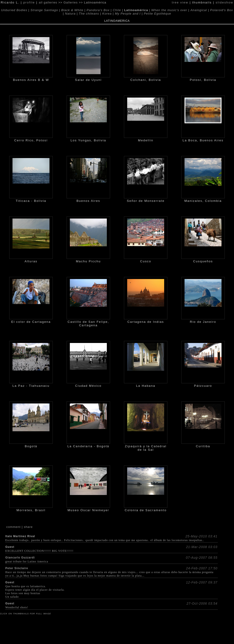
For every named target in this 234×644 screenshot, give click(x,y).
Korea (107, 14)
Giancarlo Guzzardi (20, 558)
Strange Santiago (44, 10)
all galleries (48, 2)
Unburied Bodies (14, 10)
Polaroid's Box (222, 10)
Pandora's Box (98, 10)
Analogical (199, 10)
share (28, 527)
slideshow (224, 2)
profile (29, 2)
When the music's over (169, 10)
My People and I (128, 14)
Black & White (72, 10)
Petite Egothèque (157, 14)
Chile (117, 10)
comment (13, 527)
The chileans (89, 14)
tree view (180, 2)
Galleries (71, 2)
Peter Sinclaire (17, 568)
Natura (70, 14)
